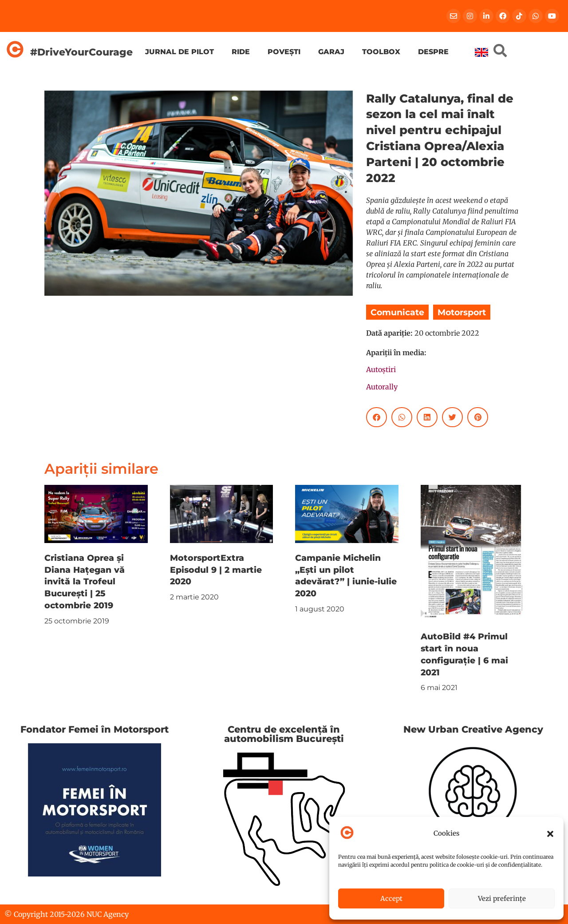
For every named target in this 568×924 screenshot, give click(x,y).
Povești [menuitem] (284, 52)
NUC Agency (108, 914)
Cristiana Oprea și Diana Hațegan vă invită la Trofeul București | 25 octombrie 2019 (85, 582)
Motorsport (462, 312)
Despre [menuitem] (433, 52)
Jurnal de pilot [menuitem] (179, 52)
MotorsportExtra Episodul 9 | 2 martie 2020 (216, 570)
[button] (550, 834)
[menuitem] (481, 52)
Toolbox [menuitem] (381, 52)
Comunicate (397, 312)
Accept (391, 898)
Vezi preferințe (502, 898)
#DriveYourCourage (81, 52)
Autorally (382, 387)
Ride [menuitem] (241, 52)
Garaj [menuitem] (331, 52)
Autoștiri (381, 369)
